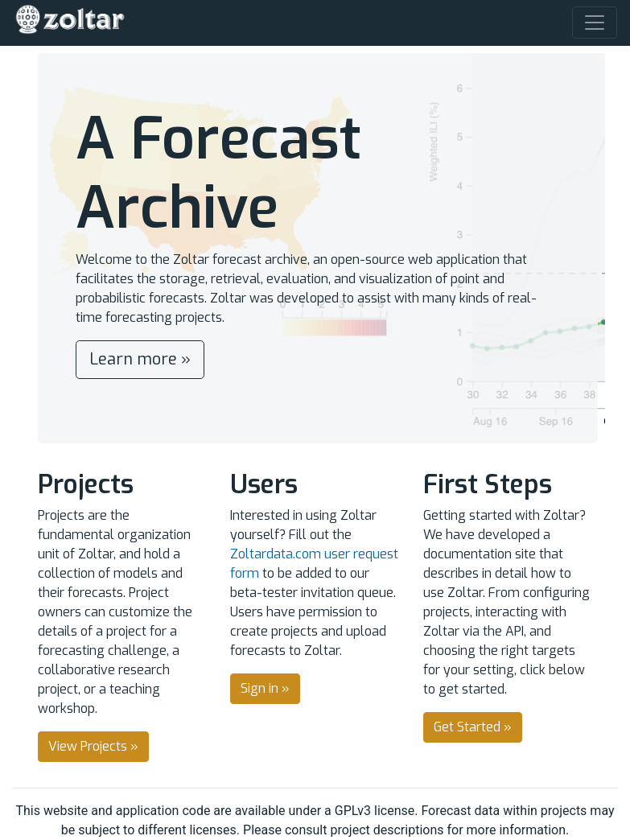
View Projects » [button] (93, 746)
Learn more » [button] (140, 359)
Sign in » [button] (265, 688)
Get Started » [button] (473, 727)
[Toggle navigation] (595, 23)
